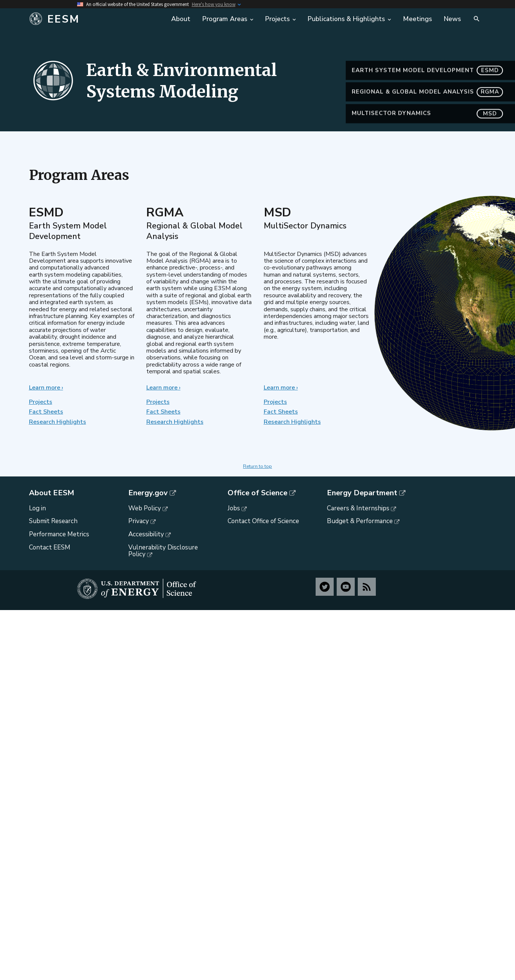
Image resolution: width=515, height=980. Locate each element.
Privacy (139, 521)
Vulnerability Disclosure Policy (163, 551)
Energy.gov (148, 493)
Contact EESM (50, 547)
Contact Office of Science (263, 521)
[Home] (86, 19)
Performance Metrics (59, 534)
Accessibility (146, 534)
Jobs (234, 508)
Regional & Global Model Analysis (427, 112)
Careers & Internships (358, 508)
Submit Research (53, 521)
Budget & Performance (360, 521)
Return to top (257, 466)
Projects (41, 402)
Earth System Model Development (427, 90)
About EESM (52, 493)
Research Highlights (58, 422)
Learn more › (46, 388)
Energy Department (362, 493)
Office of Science (257, 493)
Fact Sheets (46, 412)
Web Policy (145, 508)
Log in (37, 508)
